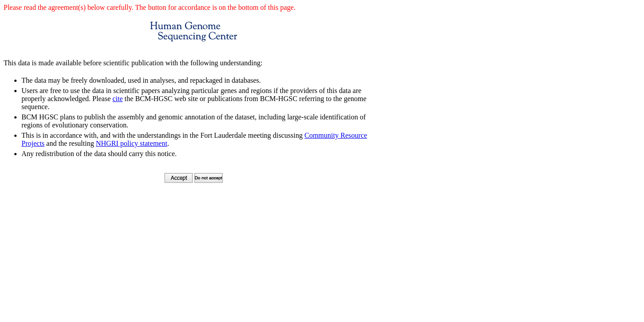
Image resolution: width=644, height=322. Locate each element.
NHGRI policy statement (131, 143)
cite (117, 99)
